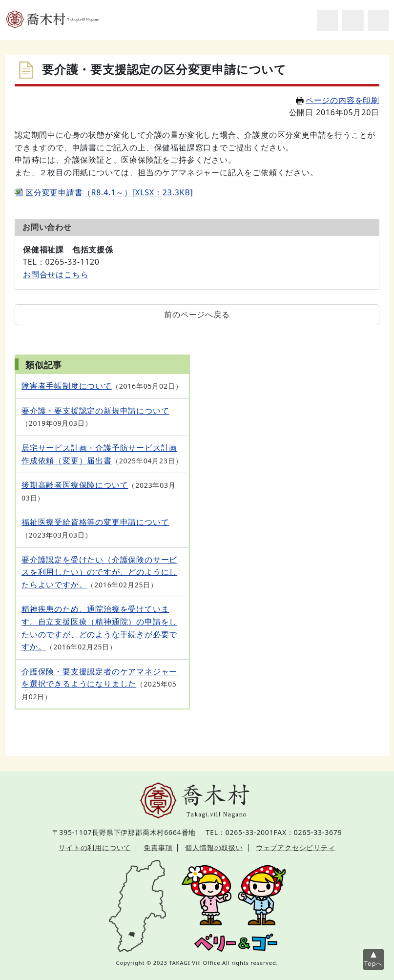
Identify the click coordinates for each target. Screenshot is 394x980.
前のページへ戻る (197, 314)
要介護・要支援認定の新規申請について (95, 411)
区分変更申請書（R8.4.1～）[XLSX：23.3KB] (109, 192)
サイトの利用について (95, 847)
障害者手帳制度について (67, 386)
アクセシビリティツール (353, 21)
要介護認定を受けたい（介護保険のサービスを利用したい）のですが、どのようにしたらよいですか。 (99, 572)
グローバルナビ (378, 21)
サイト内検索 (328, 21)
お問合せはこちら (56, 274)
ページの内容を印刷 (338, 100)
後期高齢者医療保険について (75, 485)
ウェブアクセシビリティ (296, 847)
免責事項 (158, 847)
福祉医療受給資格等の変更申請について (95, 522)
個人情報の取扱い (214, 847)
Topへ (373, 963)
